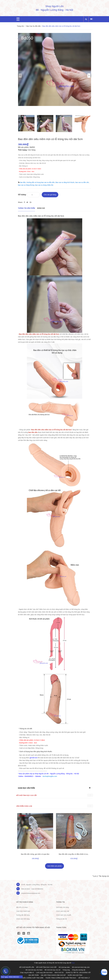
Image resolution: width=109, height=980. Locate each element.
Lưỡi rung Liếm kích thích (44, 973)
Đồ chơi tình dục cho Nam (34, 970)
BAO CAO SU (59, 973)
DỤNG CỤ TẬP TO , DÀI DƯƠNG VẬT (78, 973)
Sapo (73, 963)
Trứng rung (66, 970)
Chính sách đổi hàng (23, 919)
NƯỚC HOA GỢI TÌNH (75, 975)
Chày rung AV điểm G (27, 973)
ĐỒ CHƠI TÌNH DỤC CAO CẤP (46, 967)
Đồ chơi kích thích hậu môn (81, 967)
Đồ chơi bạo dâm (64, 967)
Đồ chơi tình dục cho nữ (53, 970)
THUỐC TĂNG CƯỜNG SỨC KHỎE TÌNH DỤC (61, 978)
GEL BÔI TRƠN (34, 975)
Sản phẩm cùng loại (24, 806)
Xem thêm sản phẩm (55, 866)
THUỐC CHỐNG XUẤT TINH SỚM (32, 978)
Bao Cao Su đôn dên (34, 26)
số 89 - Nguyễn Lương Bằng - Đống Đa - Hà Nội (37, 885)
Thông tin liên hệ (62, 919)
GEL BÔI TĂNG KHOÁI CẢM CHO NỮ (53, 975)
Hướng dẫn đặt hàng (23, 915)
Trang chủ (20, 26)
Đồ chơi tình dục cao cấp (27, 795)
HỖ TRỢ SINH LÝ (84, 978)
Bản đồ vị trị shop (22, 907)
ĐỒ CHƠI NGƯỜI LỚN (27, 967)
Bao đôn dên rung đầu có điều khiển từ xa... (74, 854)
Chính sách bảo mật (63, 911)
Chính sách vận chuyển (64, 915)
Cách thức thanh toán (23, 911)
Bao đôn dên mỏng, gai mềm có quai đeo (35, 854)
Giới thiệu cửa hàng (63, 907)
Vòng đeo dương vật (79, 970)
